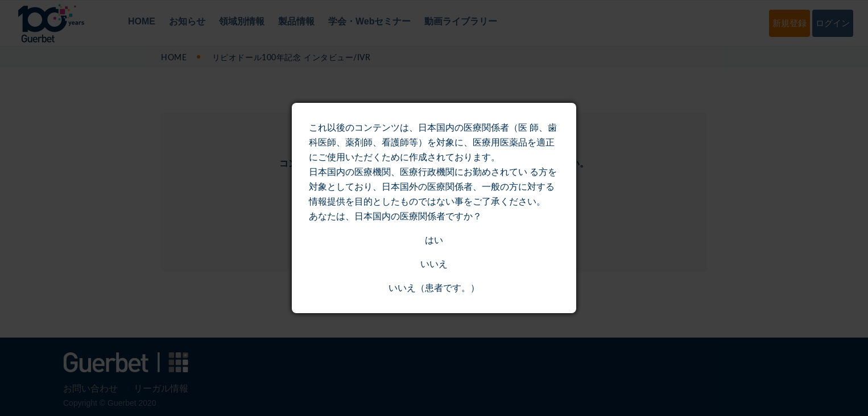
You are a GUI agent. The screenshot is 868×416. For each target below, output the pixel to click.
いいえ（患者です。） (434, 288)
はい (434, 240)
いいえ (434, 264)
